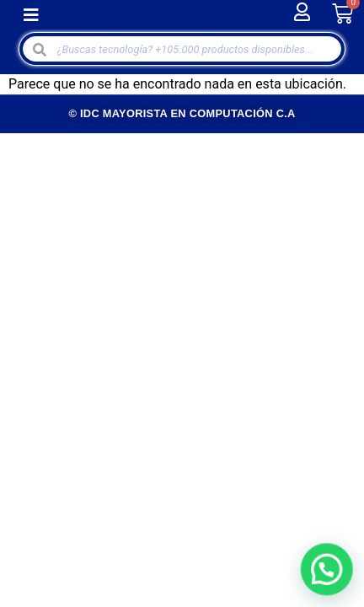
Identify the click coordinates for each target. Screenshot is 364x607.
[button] (31, 15)
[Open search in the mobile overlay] (182, 49)
